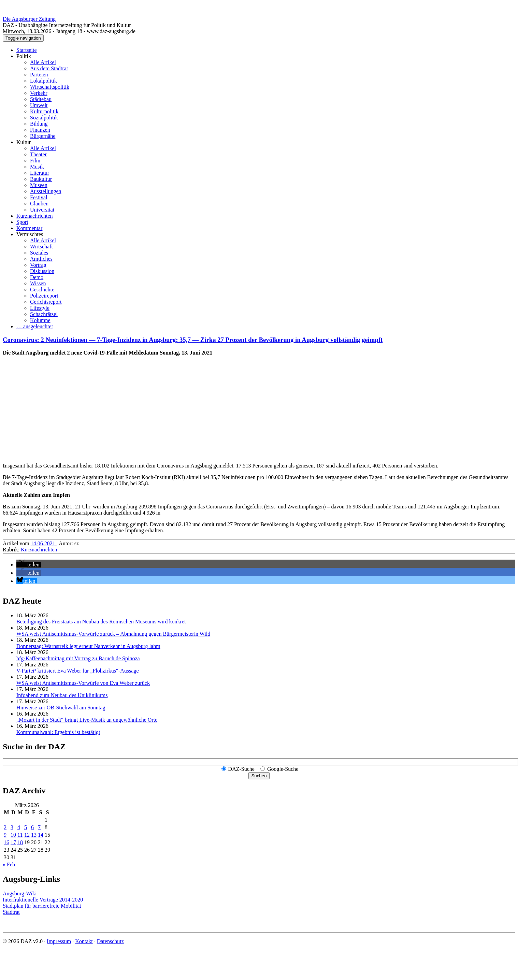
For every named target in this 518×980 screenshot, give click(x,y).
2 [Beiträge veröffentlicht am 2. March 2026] (5, 827)
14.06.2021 (44, 543)
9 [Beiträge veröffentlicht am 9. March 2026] (5, 835)
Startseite (27, 50)
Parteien (39, 75)
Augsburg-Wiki (20, 893)
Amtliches (41, 259)
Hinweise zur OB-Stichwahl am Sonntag (61, 708)
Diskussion (42, 271)
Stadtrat (11, 912)
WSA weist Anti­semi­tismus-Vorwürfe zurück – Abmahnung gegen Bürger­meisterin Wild (113, 634)
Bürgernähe (43, 136)
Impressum (59, 941)
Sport (22, 222)
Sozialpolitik (44, 118)
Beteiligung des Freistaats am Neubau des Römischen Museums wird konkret (101, 622)
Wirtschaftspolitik (50, 87)
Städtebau (41, 99)
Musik (37, 167)
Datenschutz (110, 941)
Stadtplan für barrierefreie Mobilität (42, 906)
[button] (29, 565)
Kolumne (40, 320)
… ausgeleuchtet (35, 326)
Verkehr (39, 93)
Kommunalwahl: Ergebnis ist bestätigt (58, 732)
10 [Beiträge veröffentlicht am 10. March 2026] (13, 835)
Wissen (38, 283)
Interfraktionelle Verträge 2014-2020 (43, 900)
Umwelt (39, 105)
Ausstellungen (46, 191)
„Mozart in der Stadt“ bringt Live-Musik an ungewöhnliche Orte (87, 720)
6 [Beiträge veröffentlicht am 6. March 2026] (32, 827)
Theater (38, 154)
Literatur (40, 173)
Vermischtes (30, 234)
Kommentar (29, 228)
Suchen (259, 776)
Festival (39, 197)
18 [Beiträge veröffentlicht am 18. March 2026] (20, 842)
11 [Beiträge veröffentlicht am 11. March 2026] (20, 835)
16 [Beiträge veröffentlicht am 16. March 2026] (6, 842)
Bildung (39, 124)
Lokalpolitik (44, 81)
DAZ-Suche (241, 769)
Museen (39, 185)
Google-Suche (283, 769)
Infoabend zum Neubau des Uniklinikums (62, 695)
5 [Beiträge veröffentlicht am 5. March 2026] (26, 827)
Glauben (39, 204)
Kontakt (84, 941)
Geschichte (42, 290)
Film (35, 161)
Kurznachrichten (35, 216)
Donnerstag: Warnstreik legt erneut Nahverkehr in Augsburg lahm (88, 646)
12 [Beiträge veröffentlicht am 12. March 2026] (27, 835)
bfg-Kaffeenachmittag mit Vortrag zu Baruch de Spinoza (78, 658)
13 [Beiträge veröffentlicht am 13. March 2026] (34, 835)
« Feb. (10, 864)
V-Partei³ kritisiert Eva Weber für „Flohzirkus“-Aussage (78, 671)
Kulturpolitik (44, 111)
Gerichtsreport (46, 302)
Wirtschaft (41, 247)
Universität (42, 210)
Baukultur (41, 179)
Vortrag (38, 265)
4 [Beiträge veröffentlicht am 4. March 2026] (19, 827)
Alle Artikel (43, 62)
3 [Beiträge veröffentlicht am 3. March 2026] (12, 827)
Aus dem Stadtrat (49, 68)
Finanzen (40, 130)
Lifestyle (40, 308)
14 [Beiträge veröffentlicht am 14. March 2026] (41, 835)
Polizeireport (44, 296)
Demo (37, 277)
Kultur (24, 142)
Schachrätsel (44, 314)
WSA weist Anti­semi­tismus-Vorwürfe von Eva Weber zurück (83, 683)
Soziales (39, 253)
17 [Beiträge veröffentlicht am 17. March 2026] (13, 842)
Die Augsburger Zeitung (29, 19)
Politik (24, 56)
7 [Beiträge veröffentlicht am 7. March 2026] (39, 827)
